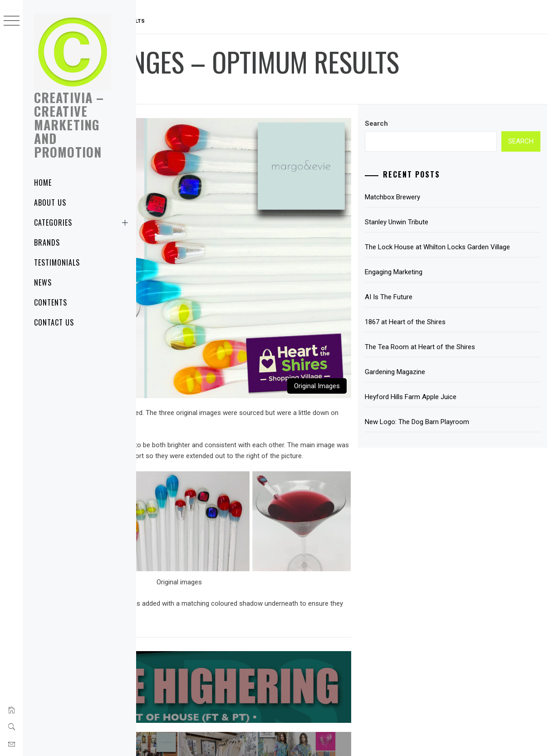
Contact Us (54, 322)
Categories (83, 222)
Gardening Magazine (443, 383)
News (43, 282)
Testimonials (57, 262)
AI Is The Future (436, 308)
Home (43, 183)
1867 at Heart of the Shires (453, 333)
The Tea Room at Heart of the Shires (468, 358)
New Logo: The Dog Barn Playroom (465, 433)
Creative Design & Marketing (289, 737)
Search (424, 124)
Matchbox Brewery (440, 197)
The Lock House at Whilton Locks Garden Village (474, 252)
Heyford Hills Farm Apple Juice (458, 408)
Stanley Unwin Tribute (444, 222)
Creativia (232, 92)
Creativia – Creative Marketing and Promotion (69, 125)
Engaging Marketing (441, 283)
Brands (47, 242)
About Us (50, 203)
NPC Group (451, 737)
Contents (51, 302)
